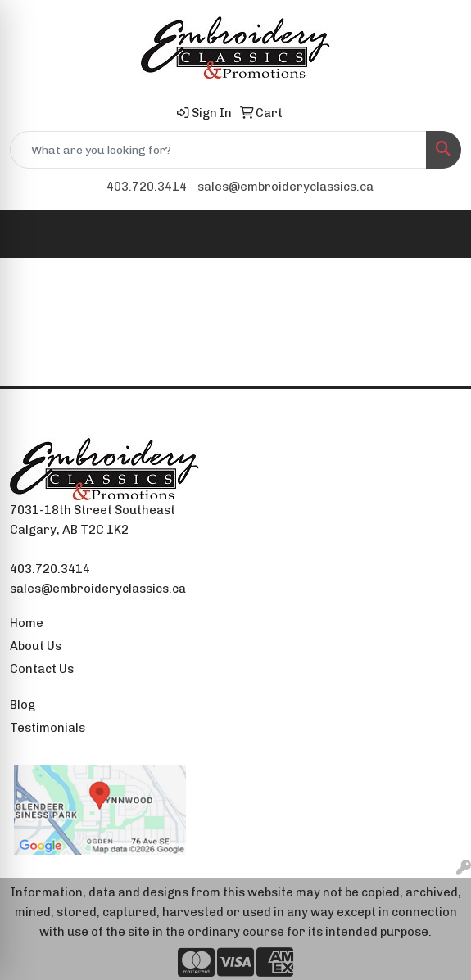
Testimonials (48, 728)
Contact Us (42, 669)
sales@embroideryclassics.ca (285, 187)
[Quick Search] (218, 150)
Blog (23, 705)
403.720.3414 (147, 187)
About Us (36, 646)
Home (27, 623)
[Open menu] (438, 234)
